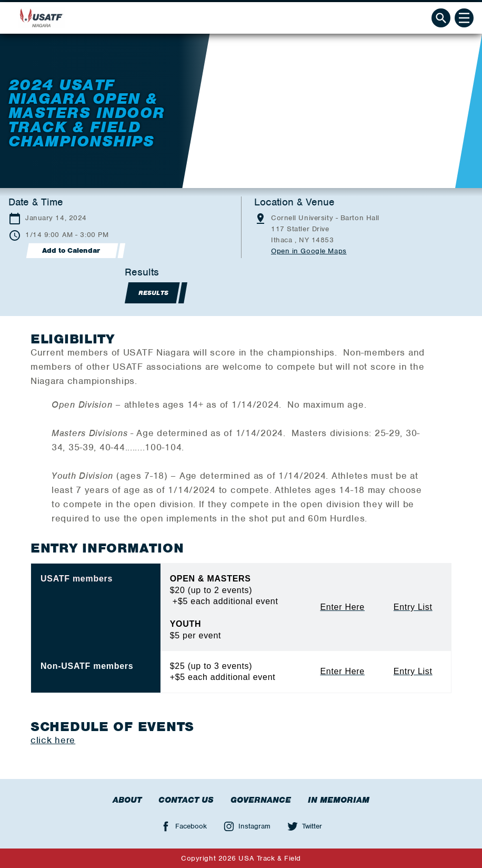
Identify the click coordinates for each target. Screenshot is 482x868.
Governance (261, 800)
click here (53, 740)
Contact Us (186, 800)
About (127, 800)
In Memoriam (339, 800)
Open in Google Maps (309, 251)
